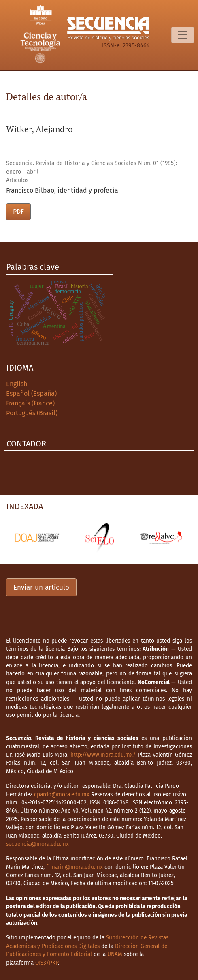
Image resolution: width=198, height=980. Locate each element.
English (17, 384)
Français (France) (30, 403)
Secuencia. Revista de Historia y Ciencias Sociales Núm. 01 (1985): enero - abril (92, 167)
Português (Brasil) (32, 413)
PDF (18, 211)
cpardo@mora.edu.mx (62, 795)
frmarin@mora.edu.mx (75, 867)
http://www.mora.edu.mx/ (103, 755)
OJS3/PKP (47, 963)
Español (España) (31, 394)
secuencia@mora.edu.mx (37, 844)
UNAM (115, 954)
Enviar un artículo (41, 587)
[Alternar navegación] (183, 35)
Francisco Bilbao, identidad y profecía (62, 190)
